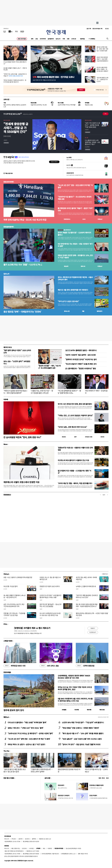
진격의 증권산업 (85, 666)
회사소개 (7, 839)
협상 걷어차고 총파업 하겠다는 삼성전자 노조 (15, 106)
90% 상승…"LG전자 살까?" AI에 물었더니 (17, 362)
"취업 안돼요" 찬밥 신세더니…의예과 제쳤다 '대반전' (80, 728)
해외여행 (89, 710)
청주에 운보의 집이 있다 (14, 710)
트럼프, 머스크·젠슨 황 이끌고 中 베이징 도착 (50, 578)
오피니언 (74, 39)
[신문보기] (5, 31)
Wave (5, 444)
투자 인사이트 (7, 120)
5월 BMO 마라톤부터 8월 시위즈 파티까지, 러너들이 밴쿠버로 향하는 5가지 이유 (75, 700)
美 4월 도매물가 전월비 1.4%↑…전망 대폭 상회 (15, 69)
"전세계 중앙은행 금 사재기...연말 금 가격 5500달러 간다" (16, 128)
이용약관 (50, 848)
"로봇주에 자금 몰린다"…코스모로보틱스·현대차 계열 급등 (75, 198)
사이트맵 (31, 848)
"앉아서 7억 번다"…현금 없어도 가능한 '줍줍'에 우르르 (81, 744)
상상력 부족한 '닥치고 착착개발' (67, 105)
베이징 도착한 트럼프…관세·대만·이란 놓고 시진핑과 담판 (102, 49)
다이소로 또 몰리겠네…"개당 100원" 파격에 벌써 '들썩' (27, 722)
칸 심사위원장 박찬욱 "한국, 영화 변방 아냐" (15, 63)
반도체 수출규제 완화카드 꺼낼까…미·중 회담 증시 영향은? (102, 69)
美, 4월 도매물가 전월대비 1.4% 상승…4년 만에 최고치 (14, 596)
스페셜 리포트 (8, 641)
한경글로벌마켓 (9, 227)
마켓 (100, 219)
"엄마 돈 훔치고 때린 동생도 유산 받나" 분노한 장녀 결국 (15, 770)
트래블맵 (64, 710)
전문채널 (82, 39)
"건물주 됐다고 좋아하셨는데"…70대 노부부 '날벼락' (42, 770)
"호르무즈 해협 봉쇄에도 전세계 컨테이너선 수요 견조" (87, 596)
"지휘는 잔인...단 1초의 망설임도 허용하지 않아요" (75, 415)
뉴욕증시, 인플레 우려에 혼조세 (86, 586)
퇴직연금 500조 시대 (14, 666)
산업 (37, 39)
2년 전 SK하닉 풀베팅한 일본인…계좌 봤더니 (81, 350)
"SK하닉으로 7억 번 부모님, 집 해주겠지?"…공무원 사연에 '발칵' (30, 733)
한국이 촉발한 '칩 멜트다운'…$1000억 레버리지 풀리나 (74, 234)
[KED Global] (22, 31)
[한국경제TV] (10, 31)
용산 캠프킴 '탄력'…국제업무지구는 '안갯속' (22, 312)
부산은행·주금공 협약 (10, 586)
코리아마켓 (43, 39)
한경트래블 (7, 672)
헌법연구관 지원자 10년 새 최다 (50, 586)
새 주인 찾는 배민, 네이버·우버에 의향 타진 (86, 578)
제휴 (12, 848)
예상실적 (66, 266)
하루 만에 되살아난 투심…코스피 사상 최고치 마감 (25, 220)
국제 (64, 39)
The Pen (6, 751)
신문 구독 (89, 29)
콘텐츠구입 (17, 848)
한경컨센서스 (67, 219)
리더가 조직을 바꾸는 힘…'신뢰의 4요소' (96, 770)
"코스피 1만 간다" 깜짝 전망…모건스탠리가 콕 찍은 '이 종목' (29, 739)
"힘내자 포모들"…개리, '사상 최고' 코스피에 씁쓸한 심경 (49, 367)
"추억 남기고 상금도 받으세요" (68, 301)
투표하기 (93, 628)
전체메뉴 (93, 39)
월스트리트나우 (64, 230)
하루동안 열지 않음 (100, 90)
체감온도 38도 (89, 105)
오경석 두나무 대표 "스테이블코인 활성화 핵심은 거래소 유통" (50, 596)
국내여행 (77, 710)
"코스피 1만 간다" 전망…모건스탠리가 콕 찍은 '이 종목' (75, 186)
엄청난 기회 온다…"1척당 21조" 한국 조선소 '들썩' (26, 728)
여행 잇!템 (102, 710)
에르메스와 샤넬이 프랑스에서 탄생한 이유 (21, 482)
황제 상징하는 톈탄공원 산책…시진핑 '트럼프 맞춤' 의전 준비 (92, 614)
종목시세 (83, 266)
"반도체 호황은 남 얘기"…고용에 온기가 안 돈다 (102, 79)
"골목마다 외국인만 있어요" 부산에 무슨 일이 (81, 359)
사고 (107, 778)
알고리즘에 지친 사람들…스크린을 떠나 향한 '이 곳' (74, 472)
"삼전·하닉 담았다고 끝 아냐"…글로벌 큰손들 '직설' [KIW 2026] (92, 125)
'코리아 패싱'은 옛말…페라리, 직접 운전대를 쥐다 (75, 483)
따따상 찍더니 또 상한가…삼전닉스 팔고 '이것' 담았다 (26, 744)
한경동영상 (7, 495)
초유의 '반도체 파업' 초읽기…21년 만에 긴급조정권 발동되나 (102, 59)
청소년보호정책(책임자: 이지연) (73, 848)
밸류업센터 (99, 311)
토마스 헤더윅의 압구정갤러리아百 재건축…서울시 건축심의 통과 (75, 278)
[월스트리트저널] (16, 31)
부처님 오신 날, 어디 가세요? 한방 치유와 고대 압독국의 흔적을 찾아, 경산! (75, 688)
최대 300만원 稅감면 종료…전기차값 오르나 (53, 77)
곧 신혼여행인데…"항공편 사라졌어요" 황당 (81, 368)
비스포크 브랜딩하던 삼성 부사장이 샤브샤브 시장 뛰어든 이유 (50, 614)
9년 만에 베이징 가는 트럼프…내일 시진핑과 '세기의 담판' (75, 245)
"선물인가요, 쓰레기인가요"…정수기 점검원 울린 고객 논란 (42, 392)
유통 (68, 39)
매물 (83, 311)
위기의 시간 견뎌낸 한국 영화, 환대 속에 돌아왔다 (75, 404)
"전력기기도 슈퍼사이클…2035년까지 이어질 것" (15, 75)
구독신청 (13, 839)
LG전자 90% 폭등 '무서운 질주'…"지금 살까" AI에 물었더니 (83, 722)
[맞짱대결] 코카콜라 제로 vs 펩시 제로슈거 (32, 628)
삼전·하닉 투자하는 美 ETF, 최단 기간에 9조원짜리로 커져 (14, 605)
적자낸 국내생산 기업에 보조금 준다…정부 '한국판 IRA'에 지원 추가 (15, 81)
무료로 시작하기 (54, 162)
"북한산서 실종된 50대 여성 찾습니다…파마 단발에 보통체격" (15, 392)
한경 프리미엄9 (22, 39)
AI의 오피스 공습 (49, 666)
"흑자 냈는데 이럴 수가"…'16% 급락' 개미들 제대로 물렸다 (83, 733)
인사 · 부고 (102, 778)
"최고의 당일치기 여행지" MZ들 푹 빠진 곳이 (81, 364)
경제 (32, 39)
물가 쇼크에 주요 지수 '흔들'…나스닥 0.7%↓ (23, 265)
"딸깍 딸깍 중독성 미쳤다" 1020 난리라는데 (17, 351)
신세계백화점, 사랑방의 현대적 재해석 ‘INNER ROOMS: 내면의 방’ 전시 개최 (74, 677)
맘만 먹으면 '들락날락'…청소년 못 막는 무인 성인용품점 (51, 605)
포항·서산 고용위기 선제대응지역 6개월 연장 (18, 577)
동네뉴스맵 (67, 311)
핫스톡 (86, 138)
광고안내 (27, 839)
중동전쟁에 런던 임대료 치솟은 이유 (69, 770)
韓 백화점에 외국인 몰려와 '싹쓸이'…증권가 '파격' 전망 (75, 209)
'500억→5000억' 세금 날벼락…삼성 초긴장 (80, 355)
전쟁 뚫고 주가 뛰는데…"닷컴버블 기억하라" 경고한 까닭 (14, 614)
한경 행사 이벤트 (9, 778)
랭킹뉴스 (6, 717)
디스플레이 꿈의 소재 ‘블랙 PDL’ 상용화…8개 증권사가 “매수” (92, 142)
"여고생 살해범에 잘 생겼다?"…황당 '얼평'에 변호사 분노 (69, 392)
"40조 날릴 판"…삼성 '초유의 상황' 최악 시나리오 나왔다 (82, 739)
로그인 (107, 29)
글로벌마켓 (51, 39)
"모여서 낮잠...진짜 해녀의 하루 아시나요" (72, 427)
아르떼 (6, 399)
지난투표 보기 (93, 632)
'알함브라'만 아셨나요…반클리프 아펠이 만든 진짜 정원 (75, 449)
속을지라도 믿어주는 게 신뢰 (39, 105)
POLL (5, 624)
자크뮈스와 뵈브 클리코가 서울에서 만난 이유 (73, 460)
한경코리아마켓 (9, 182)
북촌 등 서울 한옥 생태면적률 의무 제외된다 (73, 290)
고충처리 (20, 839)
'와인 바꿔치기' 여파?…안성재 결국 (96, 392)
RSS (44, 848)
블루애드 (34, 839)
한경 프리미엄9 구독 (97, 29)
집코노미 (58, 39)
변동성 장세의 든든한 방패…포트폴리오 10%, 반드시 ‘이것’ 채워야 (75, 256)
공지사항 (47, 778)
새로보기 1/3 (105, 574)
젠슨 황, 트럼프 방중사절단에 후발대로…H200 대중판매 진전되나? (87, 605)
